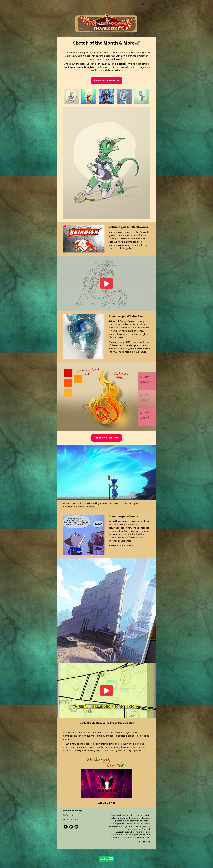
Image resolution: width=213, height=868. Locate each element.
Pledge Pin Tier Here (107, 438)
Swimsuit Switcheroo (106, 81)
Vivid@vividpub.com (127, 832)
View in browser (149, 4)
